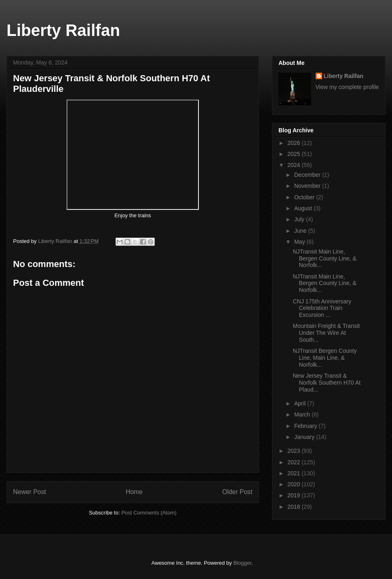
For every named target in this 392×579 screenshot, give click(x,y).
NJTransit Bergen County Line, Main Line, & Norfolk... (325, 358)
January (305, 437)
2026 (295, 143)
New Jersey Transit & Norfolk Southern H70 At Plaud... (327, 383)
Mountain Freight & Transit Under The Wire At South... (326, 333)
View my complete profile (347, 87)
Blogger (242, 563)
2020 (295, 484)
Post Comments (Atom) (149, 513)
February (306, 426)
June (301, 231)
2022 (295, 462)
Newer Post (30, 492)
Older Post (237, 492)
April (301, 403)
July (300, 219)
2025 (295, 154)
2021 (295, 473)
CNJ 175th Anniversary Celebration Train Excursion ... (322, 308)
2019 (295, 495)
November (308, 186)
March (303, 414)
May (300, 242)
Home (134, 492)
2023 (295, 451)
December (308, 175)
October (305, 197)
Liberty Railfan (63, 30)
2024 (295, 165)
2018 (295, 507)
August (304, 208)
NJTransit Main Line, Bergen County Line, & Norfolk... (325, 258)
